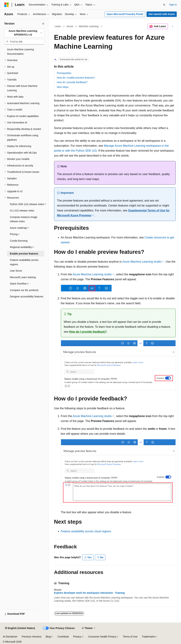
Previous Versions (31, 637)
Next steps (63, 87)
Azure (70, 26)
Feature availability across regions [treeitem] (24, 262)
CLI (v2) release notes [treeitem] (22, 211)
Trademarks (148, 637)
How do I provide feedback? (72, 82)
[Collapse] (43, 24)
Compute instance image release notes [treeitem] (24, 219)
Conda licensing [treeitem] (19, 241)
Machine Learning (89, 26)
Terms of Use (130, 637)
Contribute (63, 637)
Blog (48, 637)
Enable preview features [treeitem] (24, 254)
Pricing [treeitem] (14, 234)
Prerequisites (64, 73)
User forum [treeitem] (16, 271)
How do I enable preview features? (76, 78)
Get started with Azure (162, 14)
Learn (58, 26)
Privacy (77, 637)
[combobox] (24, 33)
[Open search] (164, 5)
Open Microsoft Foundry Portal (125, 14)
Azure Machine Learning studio (142, 262)
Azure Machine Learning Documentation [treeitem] (21, 52)
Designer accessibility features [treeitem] (27, 296)
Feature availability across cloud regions (86, 531)
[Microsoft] (7, 5)
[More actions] (172, 26)
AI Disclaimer (10, 637)
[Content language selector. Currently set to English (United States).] (20, 628)
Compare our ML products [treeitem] (24, 290)
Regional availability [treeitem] (21, 247)
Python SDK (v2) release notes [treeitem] (27, 204)
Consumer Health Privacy (102, 637)
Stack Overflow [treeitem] (18, 284)
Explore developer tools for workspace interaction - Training (89, 593)
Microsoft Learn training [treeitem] (23, 277)
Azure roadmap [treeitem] (18, 228)
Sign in (173, 5)
